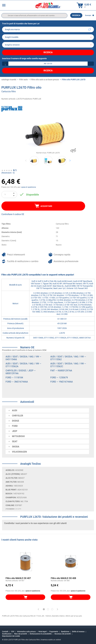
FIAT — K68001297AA (61, 371)
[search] (34, 16)
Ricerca (76, 15)
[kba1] (48, 64)
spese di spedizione (29, 187)
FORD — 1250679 (59, 378)
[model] (48, 37)
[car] (48, 45)
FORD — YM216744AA (62, 382)
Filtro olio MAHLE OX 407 (18, 578)
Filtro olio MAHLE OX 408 (63, 578)
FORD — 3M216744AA (17, 382)
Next (70, 161)
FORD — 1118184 (14, 378)
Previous (26, 161)
